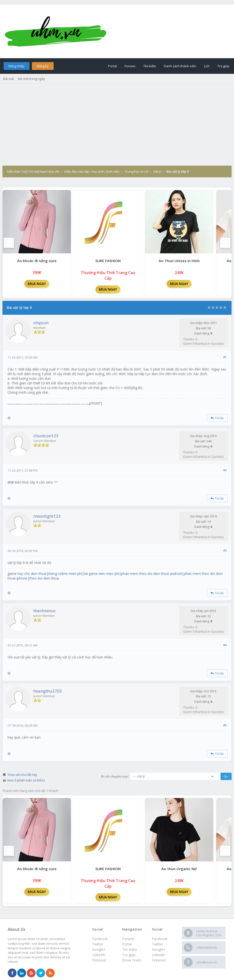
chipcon (41, 323)
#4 (225, 645)
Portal (112, 66)
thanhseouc (45, 611)
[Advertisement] (117, 129)
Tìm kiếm (150, 66)
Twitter (157, 944)
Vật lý (157, 171)
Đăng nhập (16, 66)
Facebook (160, 939)
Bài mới (9, 79)
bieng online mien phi (65, 574)
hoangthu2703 (48, 691)
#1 (225, 357)
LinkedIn (158, 955)
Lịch (207, 66)
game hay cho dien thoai (27, 574)
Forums (130, 66)
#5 (225, 725)
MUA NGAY (37, 284)
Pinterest (159, 960)
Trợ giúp (223, 66)
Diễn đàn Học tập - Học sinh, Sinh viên (92, 171)
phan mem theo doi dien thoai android (151, 574)
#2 (225, 470)
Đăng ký (43, 66)
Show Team (132, 960)
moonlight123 (47, 516)
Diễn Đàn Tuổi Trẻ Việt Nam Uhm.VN (33, 171)
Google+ (159, 949)
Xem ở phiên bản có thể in (26, 780)
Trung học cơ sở (136, 171)
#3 (225, 550)
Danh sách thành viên (180, 66)
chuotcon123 (46, 436)
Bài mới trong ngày (31, 79)
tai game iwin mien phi (102, 574)
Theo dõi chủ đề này (22, 775)
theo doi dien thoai (44, 578)
